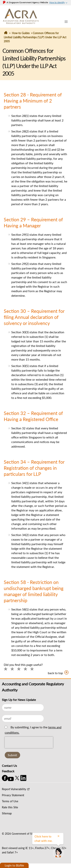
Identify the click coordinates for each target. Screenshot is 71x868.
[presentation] (29, 751)
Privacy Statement (13, 795)
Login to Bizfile (14, 865)
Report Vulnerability (14, 789)
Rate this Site (10, 807)
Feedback (8, 771)
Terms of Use (10, 801)
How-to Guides (21, 33)
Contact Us (9, 766)
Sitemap (7, 813)
